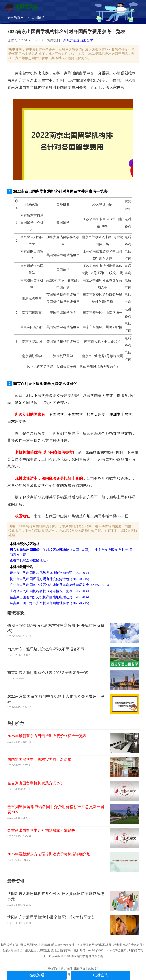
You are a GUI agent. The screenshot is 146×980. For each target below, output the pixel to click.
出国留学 (38, 18)
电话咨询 (101, 975)
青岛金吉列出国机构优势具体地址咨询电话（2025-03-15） (52, 573)
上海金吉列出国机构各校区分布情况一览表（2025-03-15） (52, 591)
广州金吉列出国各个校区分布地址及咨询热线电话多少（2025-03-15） (60, 585)
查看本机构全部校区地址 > (29, 560)
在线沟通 (37, 975)
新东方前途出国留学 (78, 40)
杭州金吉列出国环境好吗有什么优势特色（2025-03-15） (50, 579)
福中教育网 (15, 18)
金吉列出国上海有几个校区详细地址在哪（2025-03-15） (50, 603)
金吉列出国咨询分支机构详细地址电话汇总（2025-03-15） (52, 597)
